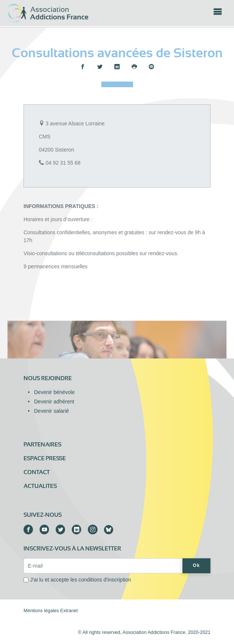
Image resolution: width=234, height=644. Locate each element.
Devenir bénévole (54, 392)
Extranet (69, 611)
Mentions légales (41, 611)
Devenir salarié (51, 411)
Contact (37, 472)
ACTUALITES (40, 486)
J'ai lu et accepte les (81, 580)
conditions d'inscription (105, 580)
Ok (196, 565)
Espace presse (45, 458)
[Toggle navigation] (218, 14)
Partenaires (42, 445)
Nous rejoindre (48, 378)
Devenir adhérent (54, 402)
